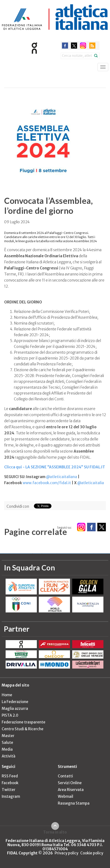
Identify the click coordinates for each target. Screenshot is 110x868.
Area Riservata (71, 790)
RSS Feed (10, 776)
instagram (83, 46)
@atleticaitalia (91, 483)
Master (8, 736)
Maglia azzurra (15, 709)
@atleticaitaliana (62, 477)
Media (7, 749)
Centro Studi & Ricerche (23, 729)
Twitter (9, 790)
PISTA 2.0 (10, 715)
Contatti (65, 776)
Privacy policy (66, 853)
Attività (9, 756)
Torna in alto (55, 832)
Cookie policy (92, 853)
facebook (65, 46)
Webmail (65, 796)
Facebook (10, 783)
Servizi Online (70, 783)
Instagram (11, 796)
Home (7, 695)
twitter (74, 46)
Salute (7, 743)
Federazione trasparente (24, 722)
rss (92, 46)
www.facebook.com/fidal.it (47, 483)
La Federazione (15, 702)
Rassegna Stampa (74, 803)
